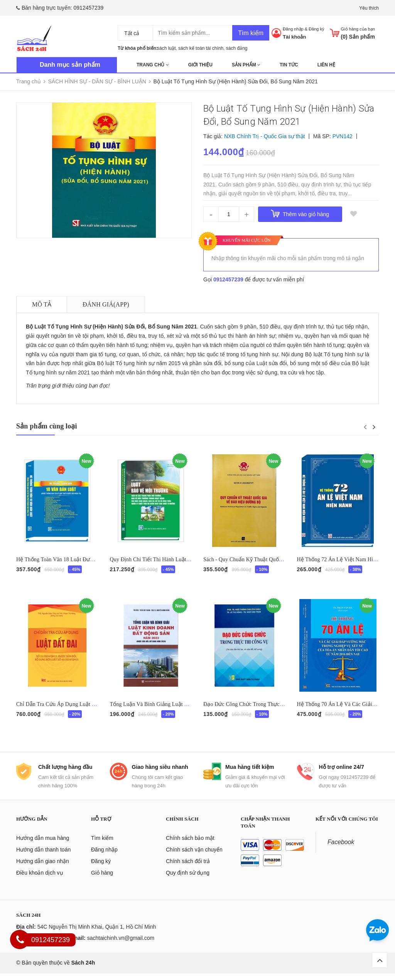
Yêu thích (369, 8)
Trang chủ (153, 65)
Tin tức (289, 65)
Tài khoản (294, 37)
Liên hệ (326, 65)
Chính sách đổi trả (188, 868)
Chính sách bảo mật (190, 845)
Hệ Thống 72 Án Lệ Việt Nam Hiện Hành (345, 559)
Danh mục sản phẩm (70, 65)
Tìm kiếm (251, 33)
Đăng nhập (293, 29)
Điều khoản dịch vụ (40, 880)
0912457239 (89, 8)
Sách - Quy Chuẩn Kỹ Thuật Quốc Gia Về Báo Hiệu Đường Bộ (276, 559)
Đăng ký (316, 29)
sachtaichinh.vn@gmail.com (121, 945)
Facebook (341, 849)
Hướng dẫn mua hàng (43, 845)
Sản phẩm (246, 65)
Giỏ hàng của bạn (358, 29)
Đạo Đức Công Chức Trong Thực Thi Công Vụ (257, 708)
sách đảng (237, 48)
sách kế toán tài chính (201, 48)
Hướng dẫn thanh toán (43, 856)
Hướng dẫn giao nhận (43, 868)
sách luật (166, 48)
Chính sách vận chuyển (194, 856)
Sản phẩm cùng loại (47, 426)
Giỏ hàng (102, 880)
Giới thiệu (200, 65)
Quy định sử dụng (188, 880)
